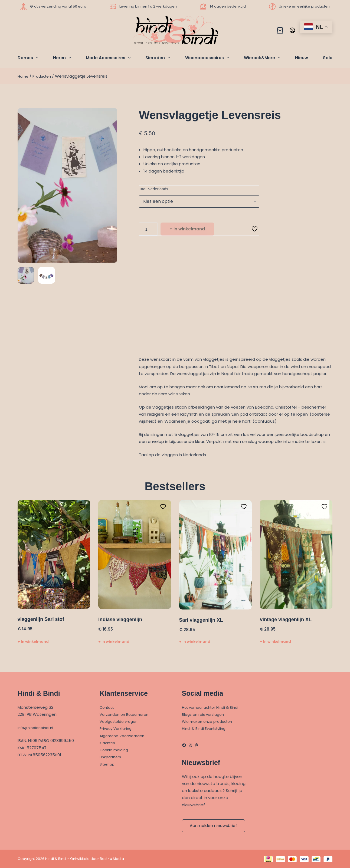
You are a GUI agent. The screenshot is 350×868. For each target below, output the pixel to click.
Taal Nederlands (153, 189)
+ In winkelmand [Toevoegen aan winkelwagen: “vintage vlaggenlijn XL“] (275, 642)
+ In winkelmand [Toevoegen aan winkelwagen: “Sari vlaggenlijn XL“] (195, 642)
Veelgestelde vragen (121, 721)
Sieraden (159, 58)
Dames (29, 58)
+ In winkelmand (187, 230)
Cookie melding (115, 750)
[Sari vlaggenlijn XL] (215, 556)
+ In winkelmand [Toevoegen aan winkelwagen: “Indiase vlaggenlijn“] (114, 642)
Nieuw (302, 58)
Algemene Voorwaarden (124, 736)
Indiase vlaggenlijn (122, 620)
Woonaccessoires (208, 58)
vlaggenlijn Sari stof (43, 620)
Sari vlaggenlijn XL (203, 621)
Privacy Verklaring (117, 728)
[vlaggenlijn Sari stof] (54, 555)
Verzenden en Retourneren (127, 714)
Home (24, 76)
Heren (63, 58)
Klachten (109, 743)
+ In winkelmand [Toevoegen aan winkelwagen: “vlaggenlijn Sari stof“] (33, 642)
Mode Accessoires (109, 58)
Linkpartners (112, 757)
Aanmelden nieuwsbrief (213, 826)
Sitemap (108, 764)
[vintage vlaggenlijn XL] (296, 556)
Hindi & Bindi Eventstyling (206, 728)
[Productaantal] (148, 230)
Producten (44, 76)
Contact (108, 707)
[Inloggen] (292, 30)
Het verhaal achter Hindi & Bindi (213, 707)
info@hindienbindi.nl (37, 728)
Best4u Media (112, 859)
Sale (328, 58)
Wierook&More (263, 58)
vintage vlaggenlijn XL (288, 620)
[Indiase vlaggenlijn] (135, 555)
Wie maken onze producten (210, 721)
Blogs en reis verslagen (205, 714)
